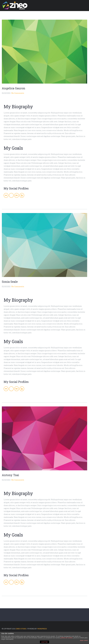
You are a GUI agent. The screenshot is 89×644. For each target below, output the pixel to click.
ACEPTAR (44, 642)
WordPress (42, 629)
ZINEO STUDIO (21, 629)
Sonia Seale (10, 282)
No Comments (18, 93)
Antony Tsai (10, 475)
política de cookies (67, 638)
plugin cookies (84, 640)
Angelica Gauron (14, 88)
